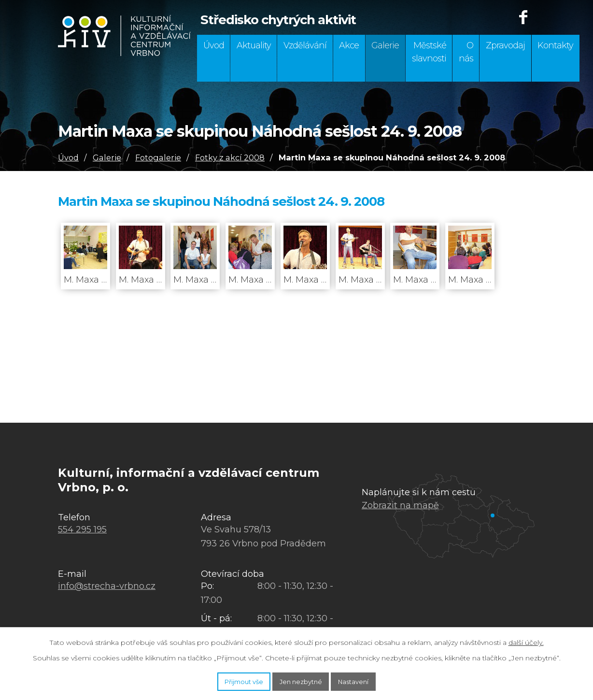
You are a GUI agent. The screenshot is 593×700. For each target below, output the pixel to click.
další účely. (526, 639)
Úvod (214, 45)
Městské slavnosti (429, 52)
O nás (466, 52)
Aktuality (254, 45)
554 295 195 (82, 529)
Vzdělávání (305, 45)
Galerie (385, 45)
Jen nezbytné (301, 680)
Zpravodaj (505, 45)
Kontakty (555, 45)
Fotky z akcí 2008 (230, 157)
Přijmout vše (227, 680)
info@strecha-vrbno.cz (107, 586)
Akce (349, 45)
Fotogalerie (158, 157)
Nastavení (371, 680)
